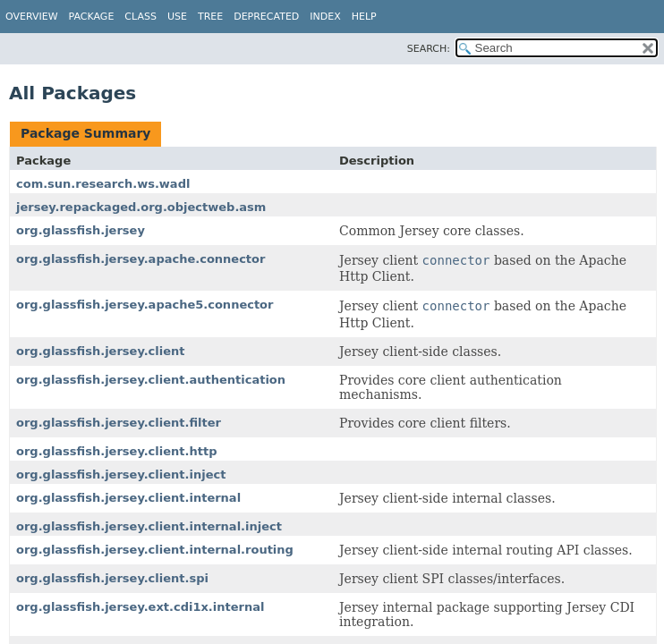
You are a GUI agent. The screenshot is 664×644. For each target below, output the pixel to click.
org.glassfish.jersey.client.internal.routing (155, 550)
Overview (32, 17)
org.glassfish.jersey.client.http (116, 451)
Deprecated (266, 17)
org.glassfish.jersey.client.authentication (151, 380)
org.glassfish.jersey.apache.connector (140, 259)
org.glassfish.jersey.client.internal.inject (149, 526)
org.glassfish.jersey (81, 230)
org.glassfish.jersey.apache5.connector (145, 305)
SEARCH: (429, 49)
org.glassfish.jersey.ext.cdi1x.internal (140, 607)
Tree (210, 17)
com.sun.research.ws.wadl (103, 184)
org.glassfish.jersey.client (101, 351)
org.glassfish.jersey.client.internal (128, 498)
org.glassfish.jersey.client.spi (112, 578)
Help (364, 17)
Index (325, 17)
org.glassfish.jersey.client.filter (119, 423)
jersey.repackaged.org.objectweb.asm (141, 207)
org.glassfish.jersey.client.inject (121, 475)
